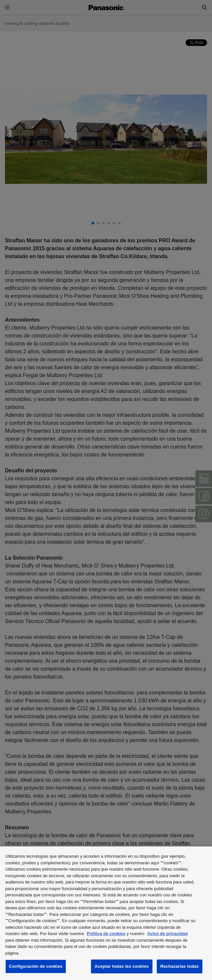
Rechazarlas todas (180, 966)
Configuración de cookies (36, 966)
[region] (106, 913)
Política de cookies (106, 934)
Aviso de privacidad (167, 934)
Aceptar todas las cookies (122, 966)
